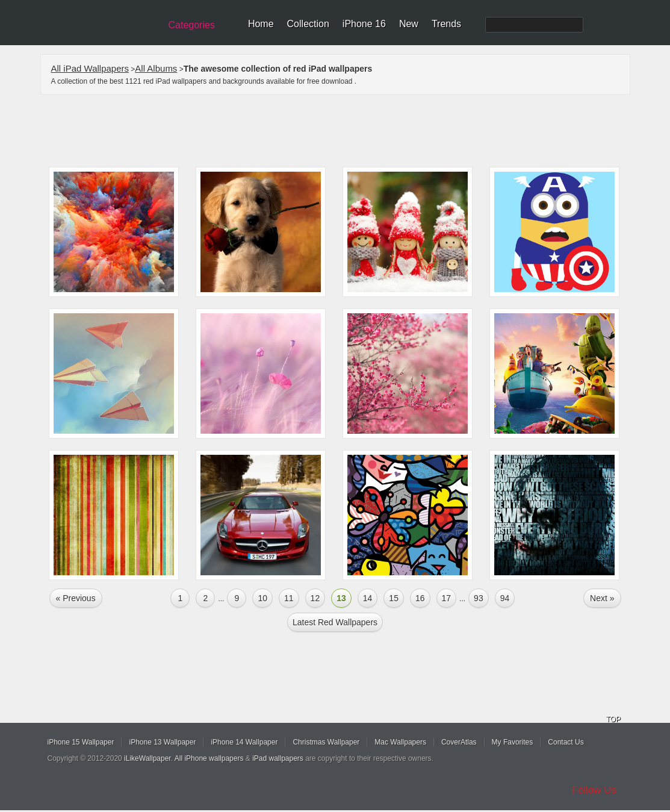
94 (505, 598)
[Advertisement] (343, 131)
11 (289, 598)
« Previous (76, 598)
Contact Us (566, 742)
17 (447, 598)
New (409, 24)
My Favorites (513, 742)
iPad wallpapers (278, 758)
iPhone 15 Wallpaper (81, 742)
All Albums (156, 68)
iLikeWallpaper (147, 758)
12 (315, 598)
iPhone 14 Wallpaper (244, 742)
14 (368, 598)
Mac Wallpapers (400, 742)
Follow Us (594, 790)
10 (262, 598)
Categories (192, 25)
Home (261, 24)
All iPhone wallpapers (209, 758)
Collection (308, 24)
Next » (602, 598)
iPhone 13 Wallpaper (162, 742)
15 (394, 598)
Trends (446, 24)
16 (420, 598)
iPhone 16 (364, 24)
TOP (613, 719)
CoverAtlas (459, 742)
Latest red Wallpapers (335, 622)
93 (479, 598)
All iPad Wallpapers (90, 68)
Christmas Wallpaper (326, 742)
